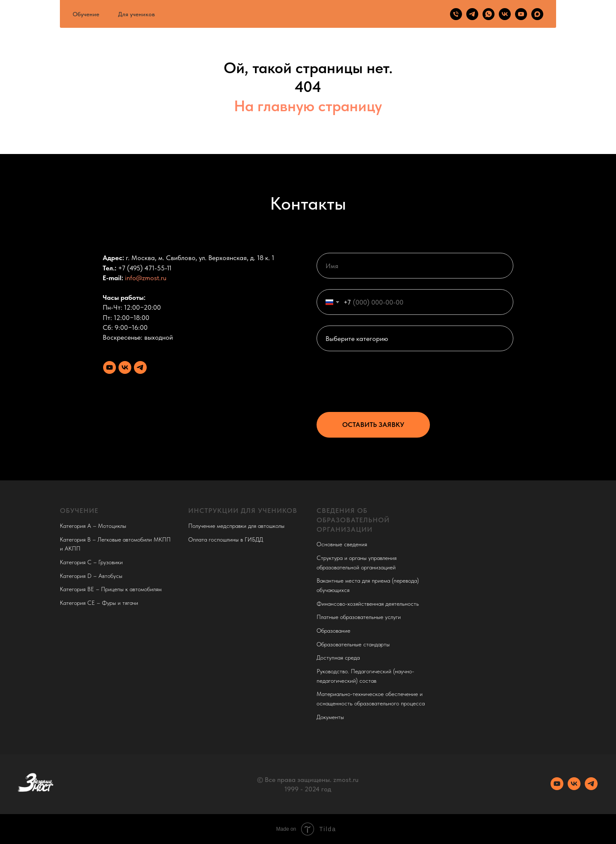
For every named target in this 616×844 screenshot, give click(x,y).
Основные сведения (342, 544)
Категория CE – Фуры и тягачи (99, 603)
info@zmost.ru (146, 278)
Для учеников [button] (136, 14)
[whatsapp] (489, 14)
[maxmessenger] (537, 14)
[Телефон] (456, 14)
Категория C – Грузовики (91, 562)
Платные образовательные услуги (359, 617)
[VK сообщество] (125, 367)
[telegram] (472, 14)
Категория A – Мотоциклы (93, 526)
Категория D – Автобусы (91, 576)
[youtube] (521, 14)
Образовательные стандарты (353, 644)
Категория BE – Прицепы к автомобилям (111, 589)
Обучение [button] (86, 14)
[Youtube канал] (110, 367)
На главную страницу (308, 106)
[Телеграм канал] (140, 367)
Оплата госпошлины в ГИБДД (226, 539)
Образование (333, 631)
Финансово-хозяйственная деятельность (368, 604)
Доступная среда (338, 657)
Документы (330, 717)
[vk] (505, 14)
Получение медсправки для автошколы (236, 526)
